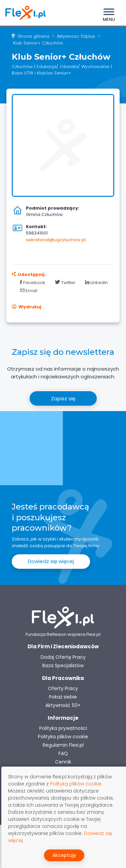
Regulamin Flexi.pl (63, 745)
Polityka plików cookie (63, 737)
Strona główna (33, 36)
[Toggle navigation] (109, 13)
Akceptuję (64, 855)
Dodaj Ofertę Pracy (63, 657)
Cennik (63, 762)
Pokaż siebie (63, 697)
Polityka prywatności (63, 728)
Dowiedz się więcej (51, 561)
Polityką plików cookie (76, 784)
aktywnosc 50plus (76, 36)
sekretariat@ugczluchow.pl (56, 240)
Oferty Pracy (63, 688)
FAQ (63, 753)
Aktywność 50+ (63, 705)
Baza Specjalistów (63, 665)
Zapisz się (63, 398)
